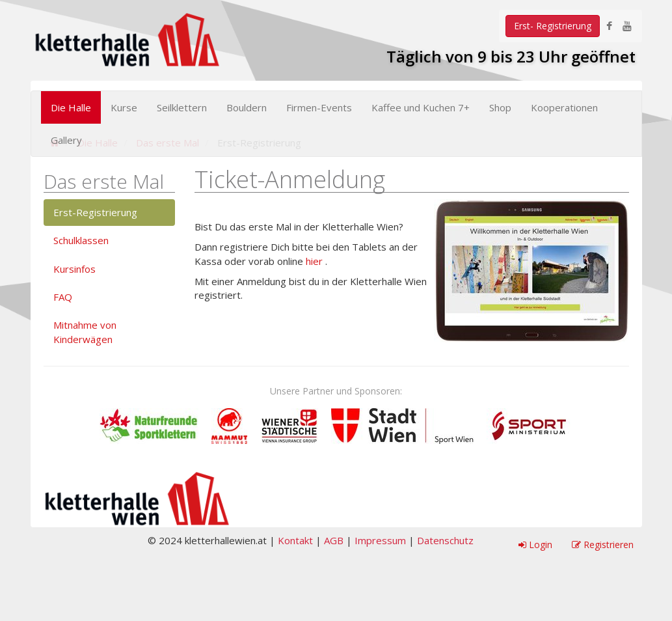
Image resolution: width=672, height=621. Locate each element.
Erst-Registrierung (95, 212)
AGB (334, 540)
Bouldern (247, 107)
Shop (500, 107)
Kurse (124, 107)
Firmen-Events (319, 107)
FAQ (63, 297)
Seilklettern (182, 107)
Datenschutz (445, 540)
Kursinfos (74, 269)
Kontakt (295, 540)
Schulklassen (81, 240)
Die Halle (71, 107)
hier (314, 261)
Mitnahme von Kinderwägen (85, 332)
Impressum (380, 540)
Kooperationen (564, 107)
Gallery (66, 140)
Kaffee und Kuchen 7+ (421, 107)
